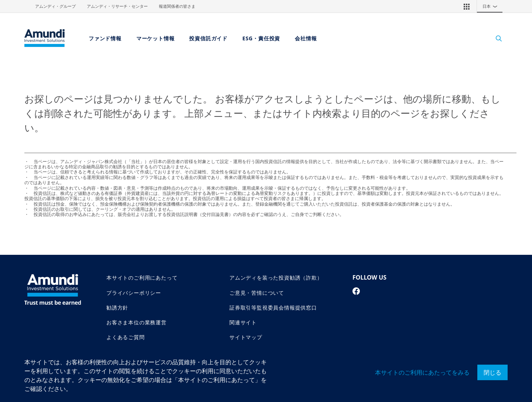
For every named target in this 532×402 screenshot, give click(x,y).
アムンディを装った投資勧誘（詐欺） (276, 278)
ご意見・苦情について (257, 293)
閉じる (492, 372)
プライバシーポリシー (134, 293)
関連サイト (243, 322)
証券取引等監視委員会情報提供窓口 (273, 308)
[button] (467, 6)
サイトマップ (246, 337)
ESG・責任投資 (261, 38)
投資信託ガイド (208, 38)
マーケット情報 (156, 38)
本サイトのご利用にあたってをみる (422, 372)
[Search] (495, 38)
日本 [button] (492, 6)
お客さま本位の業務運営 (137, 322)
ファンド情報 (105, 38)
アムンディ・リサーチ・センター (117, 6)
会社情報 (306, 38)
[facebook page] (356, 291)
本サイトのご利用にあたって (142, 278)
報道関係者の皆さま (177, 6)
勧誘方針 (117, 308)
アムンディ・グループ (55, 6)
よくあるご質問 (126, 337)
